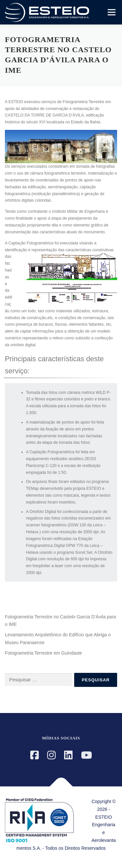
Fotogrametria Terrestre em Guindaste (43, 653)
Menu (111, 12)
